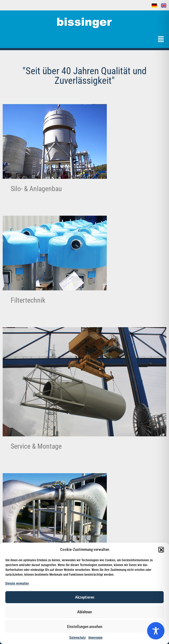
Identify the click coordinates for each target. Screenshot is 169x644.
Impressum (95, 638)
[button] (161, 550)
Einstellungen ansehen (85, 627)
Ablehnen (84, 612)
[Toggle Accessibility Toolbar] (156, 631)
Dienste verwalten (17, 583)
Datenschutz (78, 638)
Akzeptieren (85, 597)
